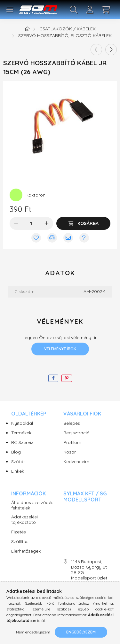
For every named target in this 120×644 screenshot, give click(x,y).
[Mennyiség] (31, 223)
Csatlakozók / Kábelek (68, 29)
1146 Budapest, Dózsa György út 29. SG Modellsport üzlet (89, 570)
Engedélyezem (81, 632)
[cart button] (106, 10)
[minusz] (16, 223)
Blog (16, 452)
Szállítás (20, 542)
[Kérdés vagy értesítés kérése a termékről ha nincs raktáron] (84, 238)
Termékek (21, 433)
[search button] (74, 10)
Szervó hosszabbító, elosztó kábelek (65, 35)
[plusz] (47, 223)
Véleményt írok (60, 349)
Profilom (72, 442)
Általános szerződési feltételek (33, 505)
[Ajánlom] (68, 238)
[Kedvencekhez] (36, 238)
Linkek (18, 471)
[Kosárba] (83, 223)
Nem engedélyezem (33, 632)
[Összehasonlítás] (52, 238)
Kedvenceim (76, 462)
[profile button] (90, 10)
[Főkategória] (27, 29)
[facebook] (53, 378)
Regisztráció (76, 433)
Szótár (18, 462)
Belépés (72, 423)
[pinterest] (67, 378)
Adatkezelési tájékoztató (24, 520)
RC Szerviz (22, 442)
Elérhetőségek (26, 551)
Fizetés (19, 532)
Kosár (70, 452)
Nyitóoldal (22, 423)
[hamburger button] (10, 10)
